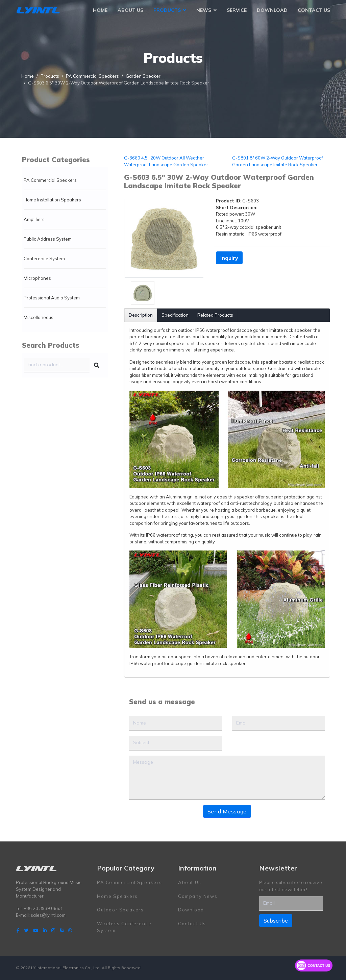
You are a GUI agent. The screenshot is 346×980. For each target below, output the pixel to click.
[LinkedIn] (45, 930)
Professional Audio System (52, 298)
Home (100, 10)
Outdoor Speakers (120, 910)
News (204, 10)
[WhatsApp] (70, 930)
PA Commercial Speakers (50, 180)
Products (167, 10)
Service (237, 10)
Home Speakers (117, 896)
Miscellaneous (39, 317)
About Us (130, 10)
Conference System (44, 259)
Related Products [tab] (215, 315)
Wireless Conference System (124, 927)
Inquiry (229, 258)
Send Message (227, 811)
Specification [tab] (175, 315)
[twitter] (26, 930)
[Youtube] (36, 930)
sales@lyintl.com (48, 915)
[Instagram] (53, 930)
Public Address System (48, 239)
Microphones (37, 278)
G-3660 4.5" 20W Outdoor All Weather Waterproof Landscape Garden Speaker (166, 161)
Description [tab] (141, 315)
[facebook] (18, 930)
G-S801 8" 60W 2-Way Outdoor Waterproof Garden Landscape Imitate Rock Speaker (278, 161)
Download (272, 10)
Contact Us (314, 10)
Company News (198, 896)
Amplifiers (34, 219)
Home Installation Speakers (52, 200)
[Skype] (62, 930)
